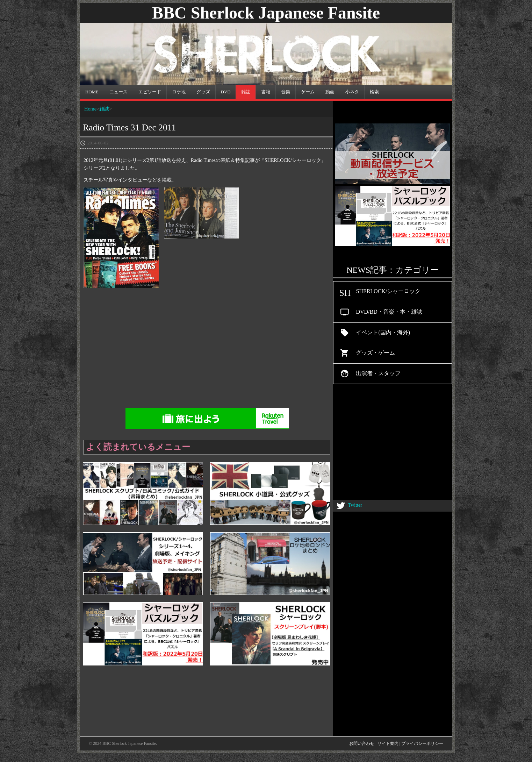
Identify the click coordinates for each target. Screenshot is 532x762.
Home (90, 109)
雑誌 (104, 109)
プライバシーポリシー (422, 743)
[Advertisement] (266, 351)
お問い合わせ (362, 743)
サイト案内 (388, 743)
